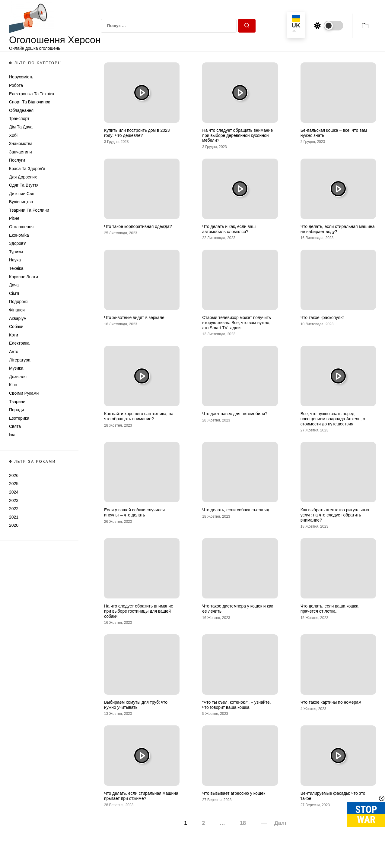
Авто (14, 352)
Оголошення (21, 227)
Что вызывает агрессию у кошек (234, 793)
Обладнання (21, 110)
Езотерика (19, 418)
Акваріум (18, 318)
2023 (14, 500)
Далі (280, 823)
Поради (16, 410)
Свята (15, 426)
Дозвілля (18, 377)
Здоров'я (18, 243)
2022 (14, 509)
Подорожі (18, 301)
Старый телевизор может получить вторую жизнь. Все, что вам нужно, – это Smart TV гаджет (238, 323)
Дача (14, 285)
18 (243, 823)
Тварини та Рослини (29, 210)
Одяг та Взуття (24, 185)
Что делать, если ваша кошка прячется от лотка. (329, 609)
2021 (14, 517)
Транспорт (19, 118)
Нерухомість (21, 77)
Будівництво (21, 202)
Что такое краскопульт (322, 317)
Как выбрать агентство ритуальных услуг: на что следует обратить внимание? (335, 515)
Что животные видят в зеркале (134, 317)
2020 (14, 525)
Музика (16, 368)
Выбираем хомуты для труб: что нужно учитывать (136, 705)
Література (20, 360)
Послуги (17, 160)
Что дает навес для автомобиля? (235, 414)
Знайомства (21, 144)
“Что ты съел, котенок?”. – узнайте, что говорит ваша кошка (236, 705)
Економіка (19, 235)
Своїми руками (24, 393)
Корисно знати (24, 277)
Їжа (12, 435)
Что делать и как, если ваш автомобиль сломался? (229, 229)
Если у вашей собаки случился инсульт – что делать (134, 512)
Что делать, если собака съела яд (236, 510)
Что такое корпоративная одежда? (138, 226)
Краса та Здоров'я (27, 169)
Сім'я (14, 293)
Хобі (13, 135)
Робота (16, 85)
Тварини (17, 402)
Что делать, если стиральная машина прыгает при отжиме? (141, 796)
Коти (14, 335)
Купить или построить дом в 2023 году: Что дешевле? (137, 133)
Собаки (16, 327)
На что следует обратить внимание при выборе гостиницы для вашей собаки (139, 611)
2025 (14, 484)
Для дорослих (23, 177)
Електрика (19, 343)
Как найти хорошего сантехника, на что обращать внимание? (139, 416)
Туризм (16, 252)
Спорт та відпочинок (29, 102)
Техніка (16, 268)
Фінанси (17, 310)
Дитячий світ (22, 194)
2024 (14, 492)
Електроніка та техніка (32, 94)
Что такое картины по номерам (331, 702)
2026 (14, 475)
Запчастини (21, 152)
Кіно (13, 385)
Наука (15, 260)
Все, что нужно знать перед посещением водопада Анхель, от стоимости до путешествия (334, 419)
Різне (14, 218)
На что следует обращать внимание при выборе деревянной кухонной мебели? (237, 135)
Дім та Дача (21, 127)
